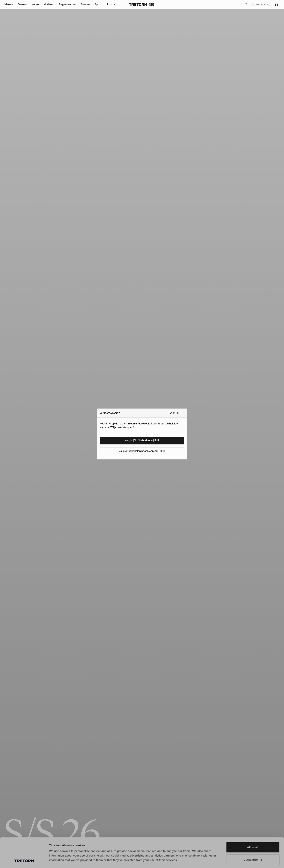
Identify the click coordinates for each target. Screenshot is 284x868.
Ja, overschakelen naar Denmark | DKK (142, 451)
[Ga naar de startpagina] (142, 4)
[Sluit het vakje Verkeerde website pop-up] (176, 413)
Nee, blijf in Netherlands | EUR (142, 441)
